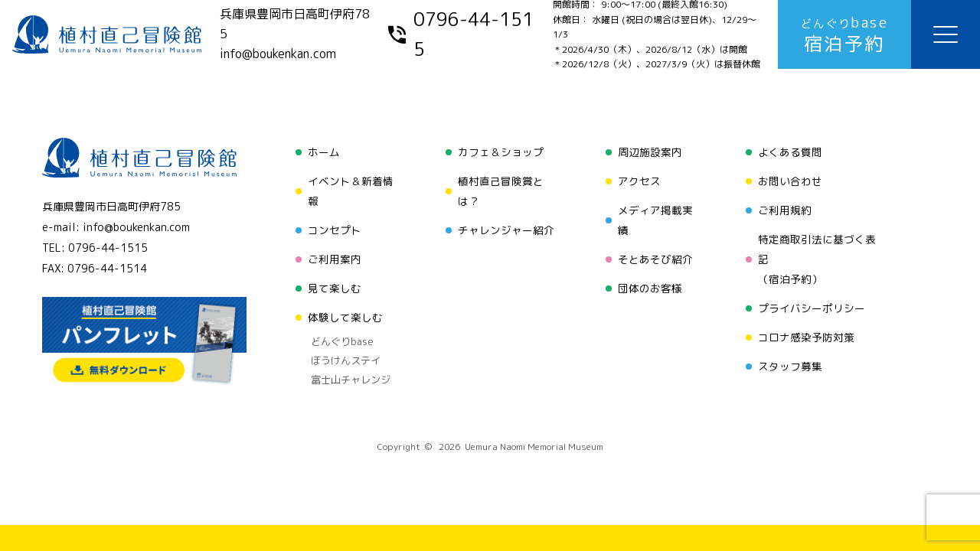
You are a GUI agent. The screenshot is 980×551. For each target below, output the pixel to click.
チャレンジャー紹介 (506, 230)
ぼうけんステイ (346, 360)
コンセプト (335, 230)
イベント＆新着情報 (351, 191)
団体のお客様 (650, 288)
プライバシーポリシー (812, 308)
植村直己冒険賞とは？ (501, 191)
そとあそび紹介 (655, 259)
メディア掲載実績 (655, 220)
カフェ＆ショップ (501, 152)
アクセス (639, 181)
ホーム (324, 152)
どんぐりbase (342, 341)
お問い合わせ (790, 181)
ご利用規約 (785, 210)
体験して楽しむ (345, 317)
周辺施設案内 (650, 152)
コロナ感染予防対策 (806, 337)
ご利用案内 (335, 259)
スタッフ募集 (790, 366)
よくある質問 (790, 152)
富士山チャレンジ (351, 380)
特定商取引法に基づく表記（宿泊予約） (817, 259)
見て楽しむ (335, 288)
